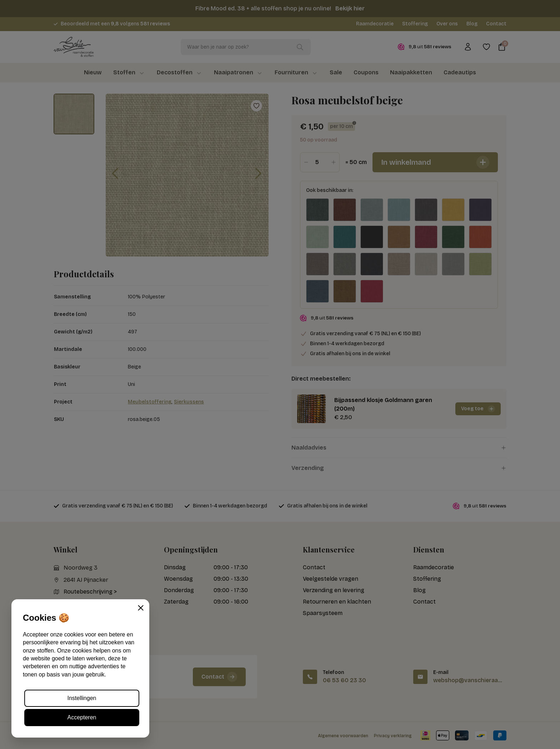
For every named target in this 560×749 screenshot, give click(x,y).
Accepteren (82, 717)
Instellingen (82, 698)
